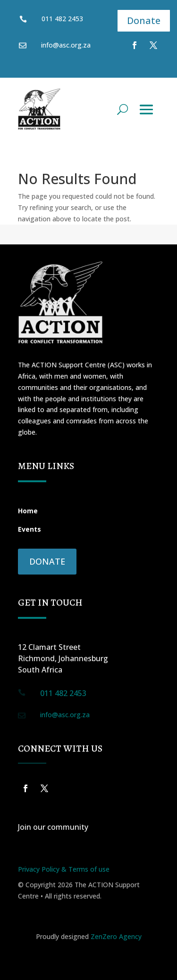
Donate (144, 20)
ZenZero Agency (116, 936)
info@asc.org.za (65, 715)
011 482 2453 (62, 19)
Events (29, 529)
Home (28, 511)
